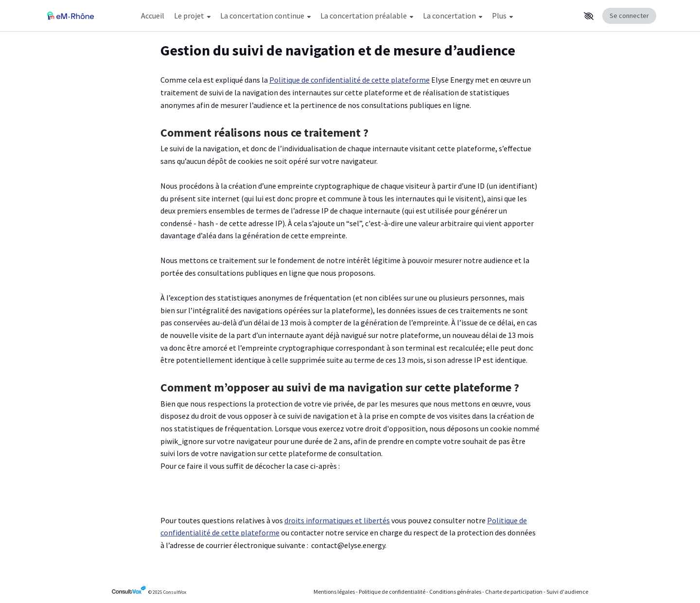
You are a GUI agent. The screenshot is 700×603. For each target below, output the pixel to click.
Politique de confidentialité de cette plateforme (350, 80)
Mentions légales (334, 592)
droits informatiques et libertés (337, 520)
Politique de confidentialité (392, 592)
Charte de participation (514, 592)
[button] (589, 16)
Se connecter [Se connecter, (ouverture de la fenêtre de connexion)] (629, 16)
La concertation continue (265, 16)
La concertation (453, 16)
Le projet (192, 16)
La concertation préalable (367, 16)
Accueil (153, 16)
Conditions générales (455, 592)
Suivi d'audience (567, 592)
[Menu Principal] (358, 16)
